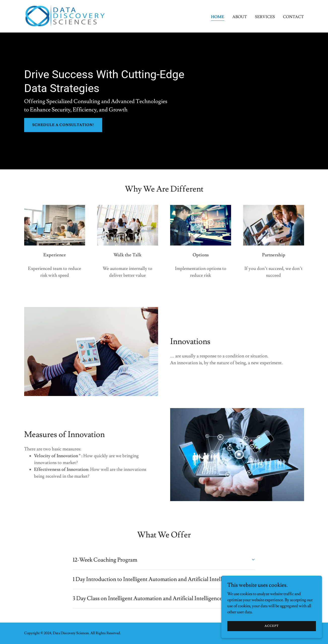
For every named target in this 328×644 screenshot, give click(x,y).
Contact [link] (293, 17)
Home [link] (218, 17)
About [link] (240, 17)
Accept (272, 626)
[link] (65, 15)
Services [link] (265, 17)
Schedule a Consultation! (63, 125)
